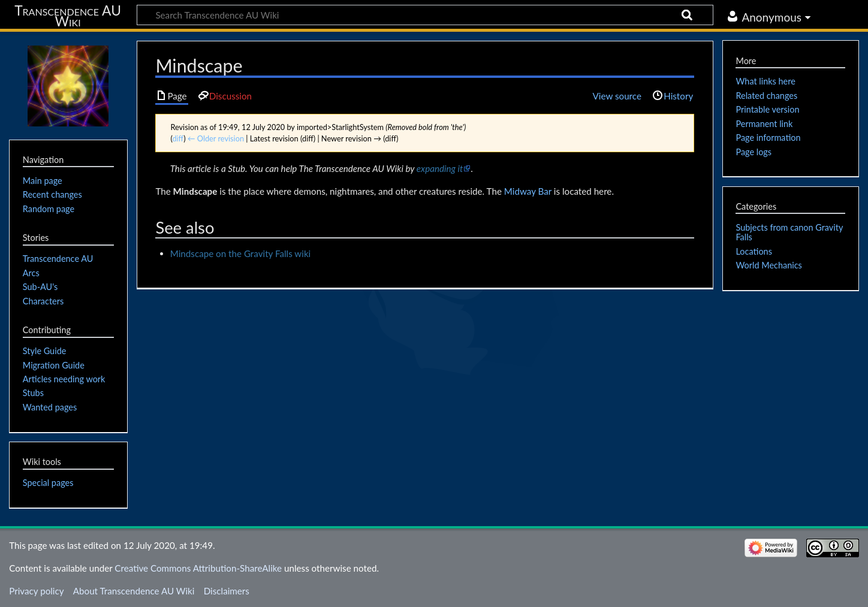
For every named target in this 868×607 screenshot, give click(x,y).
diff (178, 138)
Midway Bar (528, 191)
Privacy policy (36, 591)
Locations (754, 251)
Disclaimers (227, 591)
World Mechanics (768, 265)
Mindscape (195, 191)
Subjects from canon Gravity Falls (789, 232)
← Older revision (216, 138)
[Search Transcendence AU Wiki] (425, 15)
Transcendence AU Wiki (68, 16)
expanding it (440, 168)
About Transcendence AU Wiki (134, 591)
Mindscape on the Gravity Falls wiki (241, 253)
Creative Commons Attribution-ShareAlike (198, 568)
